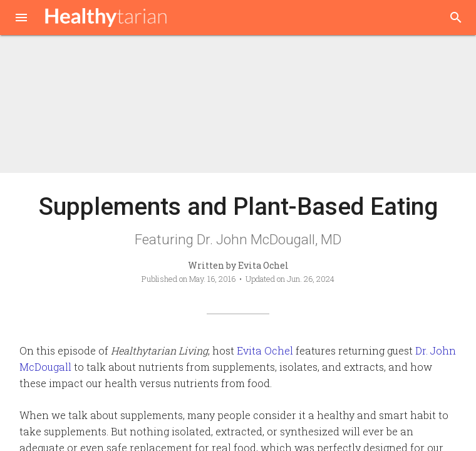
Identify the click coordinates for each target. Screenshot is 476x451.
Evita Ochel (265, 350)
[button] (21, 19)
